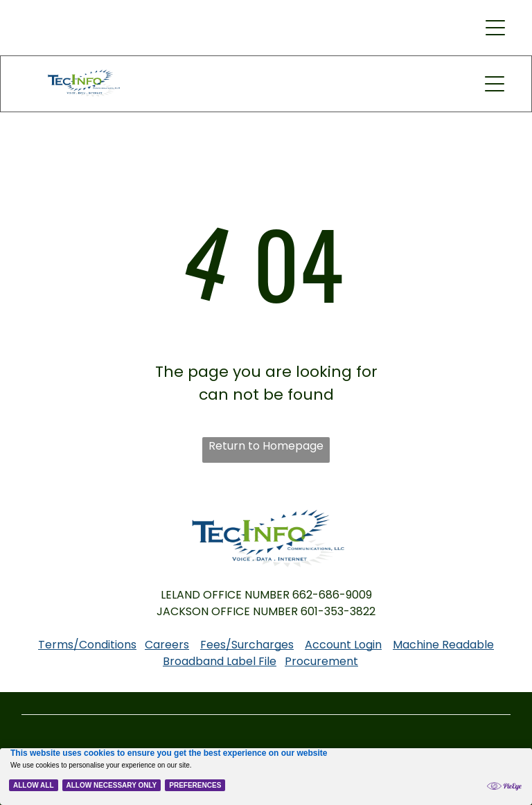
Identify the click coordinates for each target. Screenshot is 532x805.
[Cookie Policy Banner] (266, 777)
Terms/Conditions (87, 645)
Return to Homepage (266, 446)
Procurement (321, 661)
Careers (167, 645)
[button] (495, 28)
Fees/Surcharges (247, 645)
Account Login (343, 645)
